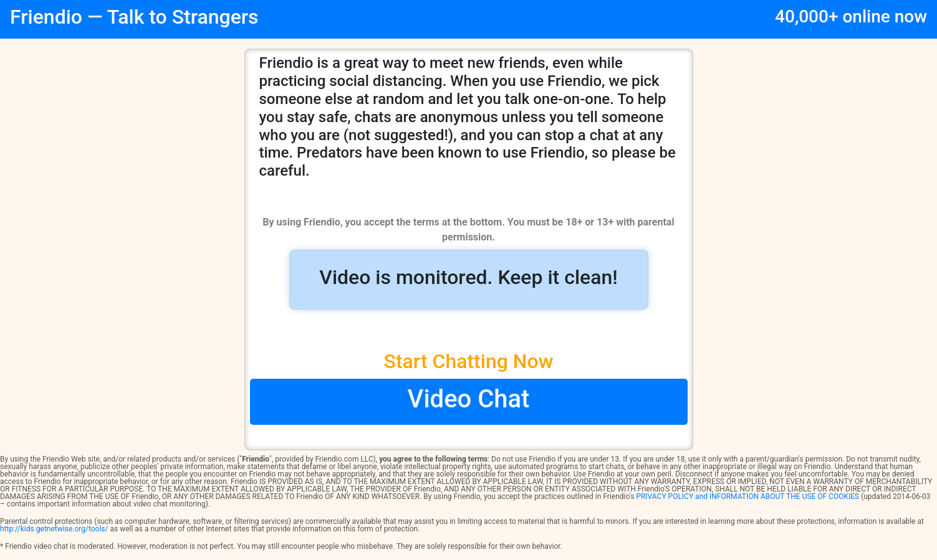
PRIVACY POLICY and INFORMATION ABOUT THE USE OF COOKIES (747, 496)
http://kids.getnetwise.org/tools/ (54, 529)
